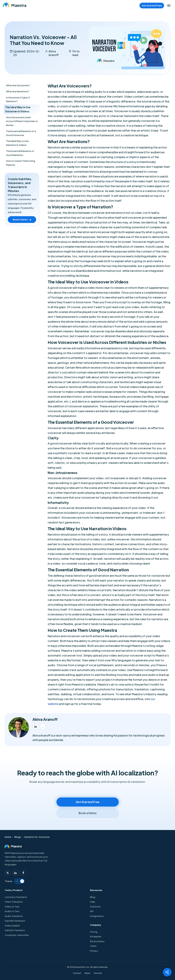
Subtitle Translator (15, 930)
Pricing (94, 932)
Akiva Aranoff (54, 53)
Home (8, 837)
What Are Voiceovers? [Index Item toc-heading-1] (18, 85)
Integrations (97, 916)
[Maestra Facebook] (23, 873)
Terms (93, 946)
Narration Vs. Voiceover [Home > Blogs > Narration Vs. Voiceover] (37, 837)
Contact (77, 973)
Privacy (94, 951)
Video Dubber (12, 926)
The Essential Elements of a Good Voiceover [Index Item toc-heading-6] (21, 133)
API (92, 911)
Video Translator (14, 902)
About (87, 973)
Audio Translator (14, 916)
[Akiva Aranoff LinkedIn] (36, 726)
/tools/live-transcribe (18, 935)
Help (93, 902)
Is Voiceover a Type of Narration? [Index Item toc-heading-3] (18, 99)
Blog (93, 897)
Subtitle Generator (15, 921)
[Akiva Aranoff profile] (43, 726)
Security (98, 973)
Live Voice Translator (17, 897)
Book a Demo (97, 941)
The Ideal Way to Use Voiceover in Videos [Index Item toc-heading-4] (18, 109)
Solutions (95, 907)
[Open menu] (169, 6)
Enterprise (96, 936)
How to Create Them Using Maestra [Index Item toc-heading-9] (21, 163)
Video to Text (12, 907)
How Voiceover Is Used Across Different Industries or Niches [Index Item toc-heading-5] (22, 121)
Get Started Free (152, 6)
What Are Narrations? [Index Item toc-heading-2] (18, 91)
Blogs (18, 837)
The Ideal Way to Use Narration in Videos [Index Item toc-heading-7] (17, 143)
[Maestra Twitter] (8, 873)
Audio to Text (12, 911)
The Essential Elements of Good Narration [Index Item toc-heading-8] (20, 153)
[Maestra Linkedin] (15, 873)
